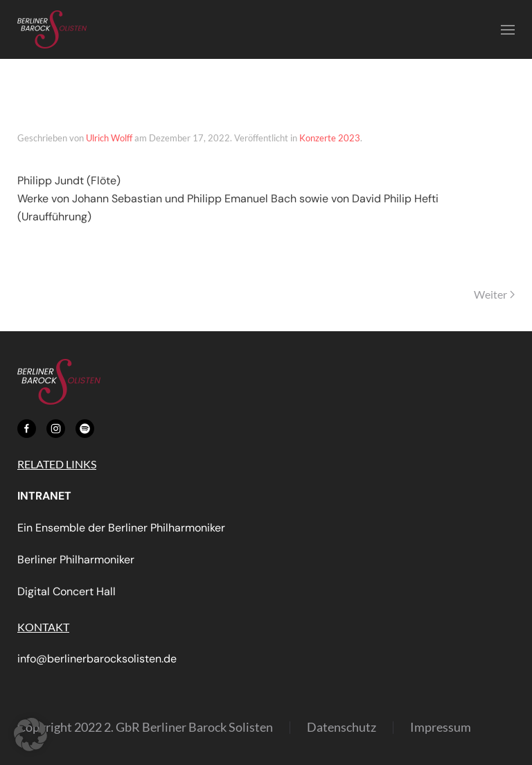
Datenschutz (342, 727)
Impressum (441, 727)
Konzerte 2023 (330, 138)
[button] (508, 30)
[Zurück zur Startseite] (52, 29)
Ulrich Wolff (109, 138)
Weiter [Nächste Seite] (494, 294)
